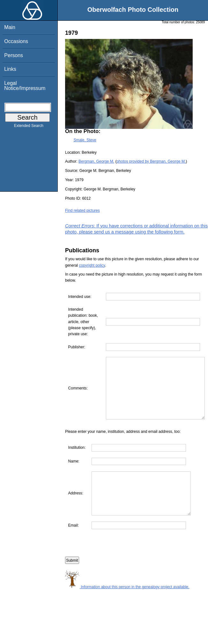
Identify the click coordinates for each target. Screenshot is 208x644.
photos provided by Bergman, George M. (151, 161)
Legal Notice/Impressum (25, 86)
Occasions (16, 41)
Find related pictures (82, 211)
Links (10, 69)
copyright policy (92, 265)
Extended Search (29, 127)
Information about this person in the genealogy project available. (127, 616)
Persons (14, 55)
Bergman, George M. (96, 161)
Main (10, 27)
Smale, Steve (85, 140)
